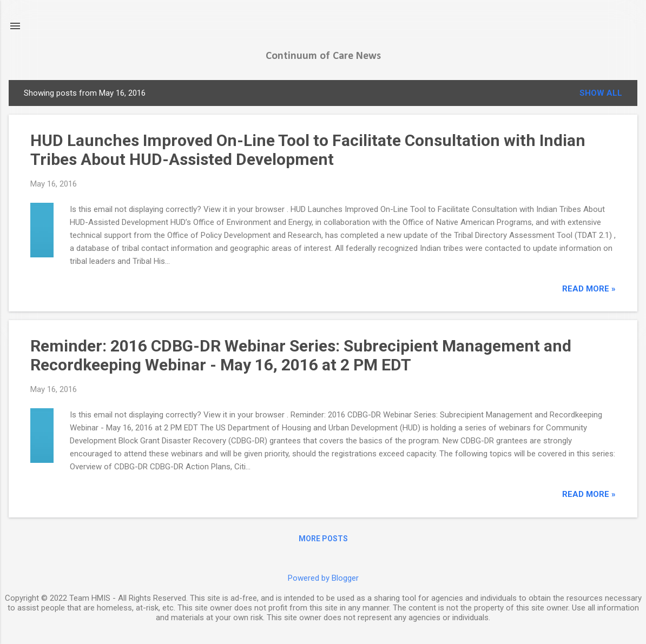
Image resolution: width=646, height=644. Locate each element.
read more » (589, 289)
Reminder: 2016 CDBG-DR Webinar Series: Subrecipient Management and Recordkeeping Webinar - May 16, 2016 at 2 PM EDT (301, 355)
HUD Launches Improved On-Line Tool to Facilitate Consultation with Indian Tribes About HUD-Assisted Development (308, 150)
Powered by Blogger (323, 578)
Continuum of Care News (323, 56)
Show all (601, 93)
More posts (323, 539)
